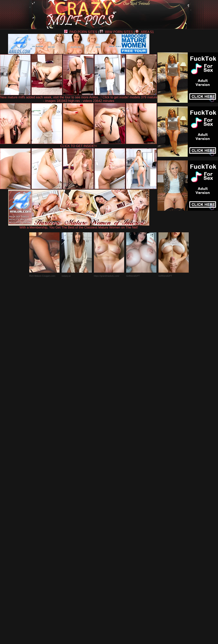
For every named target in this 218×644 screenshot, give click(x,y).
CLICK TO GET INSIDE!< (79, 146)
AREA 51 (145, 32)
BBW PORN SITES (116, 32)
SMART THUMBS (116, 550)
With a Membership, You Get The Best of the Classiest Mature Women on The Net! (79, 226)
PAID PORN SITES (81, 32)
